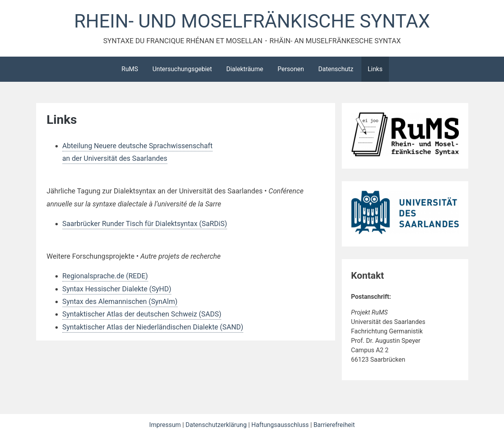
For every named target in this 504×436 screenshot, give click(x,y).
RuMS (130, 69)
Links (375, 69)
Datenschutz (336, 69)
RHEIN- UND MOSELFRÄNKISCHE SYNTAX (252, 21)
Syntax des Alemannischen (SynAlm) (120, 301)
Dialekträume (245, 69)
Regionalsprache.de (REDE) (105, 276)
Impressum (166, 425)
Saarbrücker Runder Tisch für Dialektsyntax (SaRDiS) (145, 224)
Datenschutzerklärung (217, 425)
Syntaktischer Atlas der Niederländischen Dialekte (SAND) (153, 327)
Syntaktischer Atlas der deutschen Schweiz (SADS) (142, 314)
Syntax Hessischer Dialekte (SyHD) (117, 289)
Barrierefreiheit (334, 425)
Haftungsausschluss (281, 425)
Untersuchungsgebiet (182, 69)
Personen (290, 69)
